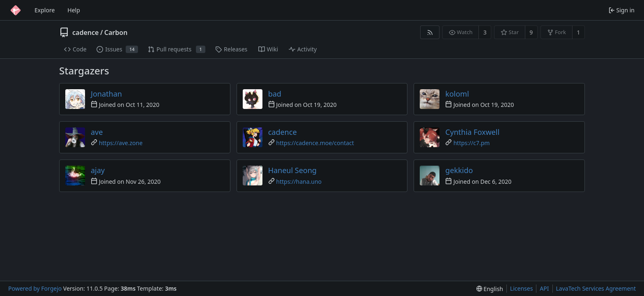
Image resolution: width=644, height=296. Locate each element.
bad (275, 94)
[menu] (490, 289)
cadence (85, 32)
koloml (457, 94)
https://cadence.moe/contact (315, 143)
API (544, 288)
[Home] (16, 10)
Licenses (522, 288)
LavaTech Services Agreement (596, 288)
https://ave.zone (121, 143)
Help (74, 10)
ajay (98, 170)
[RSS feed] (430, 32)
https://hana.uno (299, 182)
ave (97, 132)
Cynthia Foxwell (472, 132)
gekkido (459, 170)
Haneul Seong (292, 170)
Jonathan (106, 94)
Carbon (116, 32)
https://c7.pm (471, 143)
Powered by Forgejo (35, 288)
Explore (45, 10)
